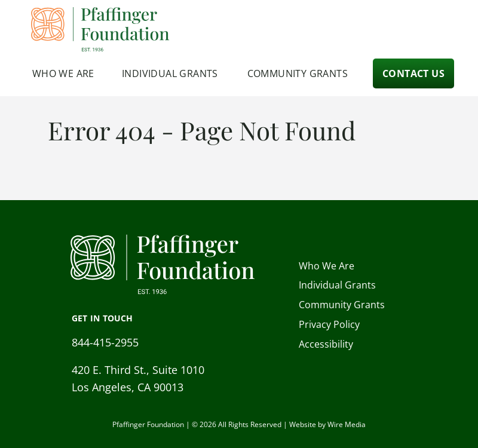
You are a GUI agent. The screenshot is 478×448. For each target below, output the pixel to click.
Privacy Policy (329, 324)
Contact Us (413, 73)
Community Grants (298, 73)
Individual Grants (170, 73)
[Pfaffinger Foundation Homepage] (101, 29)
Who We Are (63, 73)
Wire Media (347, 424)
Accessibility (326, 344)
